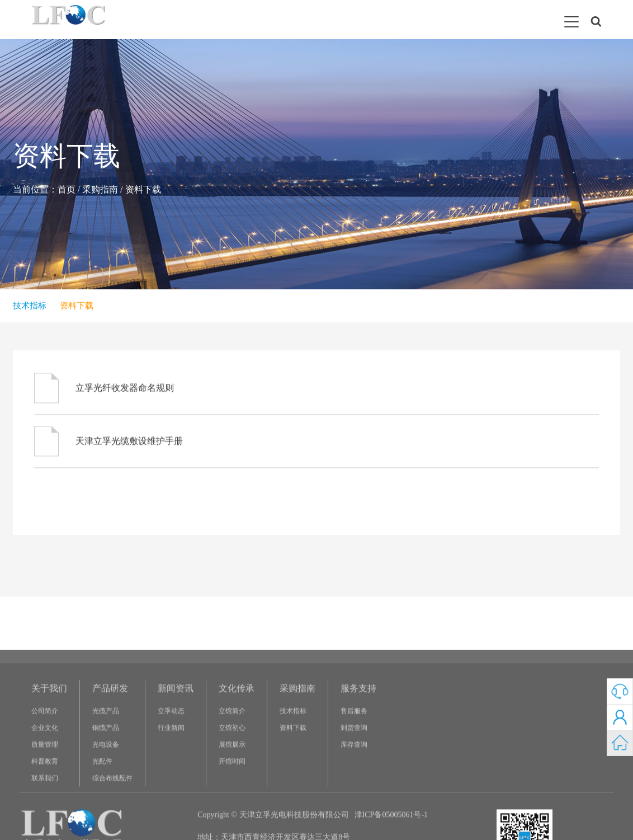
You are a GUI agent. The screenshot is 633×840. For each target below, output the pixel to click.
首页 (67, 189)
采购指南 (100, 189)
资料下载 (143, 189)
